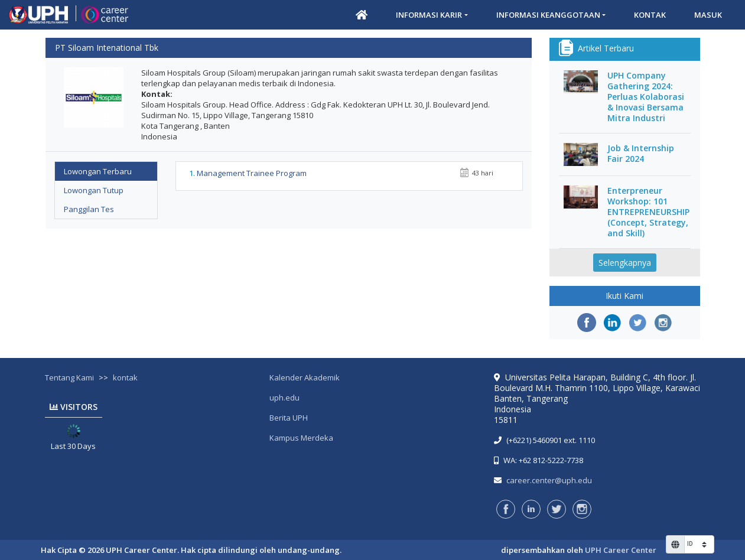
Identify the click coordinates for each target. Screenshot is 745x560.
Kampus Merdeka (301, 438)
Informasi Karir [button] (429, 15)
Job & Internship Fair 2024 (641, 154)
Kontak (650, 15)
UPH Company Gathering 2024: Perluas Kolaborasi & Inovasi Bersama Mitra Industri (646, 97)
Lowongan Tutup (94, 190)
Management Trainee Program (252, 173)
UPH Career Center (621, 550)
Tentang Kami (69, 377)
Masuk (708, 15)
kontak (125, 377)
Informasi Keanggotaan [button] (548, 15)
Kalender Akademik (305, 377)
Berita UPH (289, 418)
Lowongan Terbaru (98, 171)
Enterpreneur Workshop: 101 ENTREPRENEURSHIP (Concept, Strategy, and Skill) (648, 212)
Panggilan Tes (89, 209)
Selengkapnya (625, 263)
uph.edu (284, 398)
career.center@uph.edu (549, 480)
